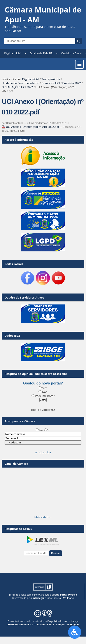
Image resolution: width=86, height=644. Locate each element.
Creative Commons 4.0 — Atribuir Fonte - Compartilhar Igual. (43, 624)
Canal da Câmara (16, 464)
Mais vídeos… (43, 517)
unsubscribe (43, 452)
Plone (70, 598)
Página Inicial (13, 53)
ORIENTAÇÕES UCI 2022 (17, 87)
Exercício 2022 (71, 83)
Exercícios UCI (51, 83)
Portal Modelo (68, 595)
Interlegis (38, 598)
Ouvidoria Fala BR (41, 53)
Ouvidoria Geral (71, 53)
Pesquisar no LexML (18, 529)
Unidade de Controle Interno (20, 83)
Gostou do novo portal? (43, 383)
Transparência (51, 79)
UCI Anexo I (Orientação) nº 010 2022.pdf (31, 127)
